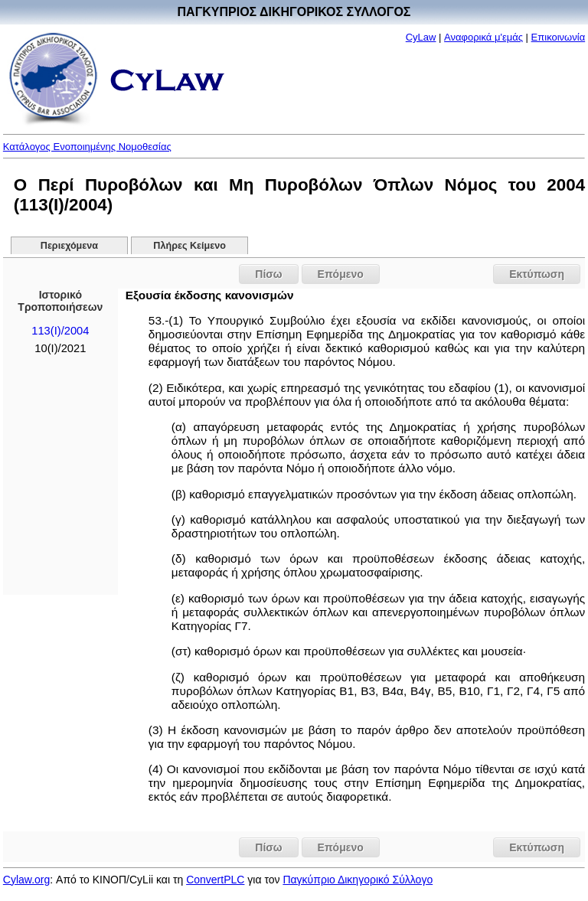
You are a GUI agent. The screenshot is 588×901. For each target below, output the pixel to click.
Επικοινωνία (559, 37)
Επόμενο (341, 274)
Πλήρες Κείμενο (189, 246)
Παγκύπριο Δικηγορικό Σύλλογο (358, 880)
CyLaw (421, 37)
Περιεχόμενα (69, 246)
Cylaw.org (26, 880)
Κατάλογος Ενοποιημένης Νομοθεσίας (87, 147)
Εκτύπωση (537, 274)
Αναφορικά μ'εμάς (483, 37)
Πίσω (268, 274)
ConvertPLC (215, 880)
